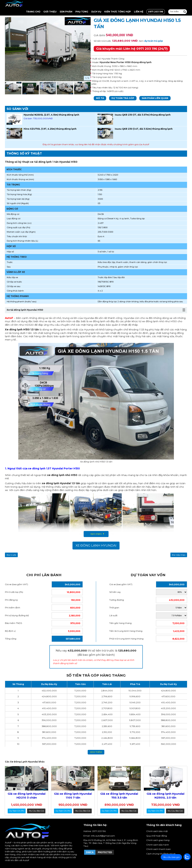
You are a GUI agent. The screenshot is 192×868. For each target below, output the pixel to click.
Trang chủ (33, 12)
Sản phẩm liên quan (155, 98)
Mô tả (100, 98)
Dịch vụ (96, 12)
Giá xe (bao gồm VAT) (16, 584)
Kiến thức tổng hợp (118, 12)
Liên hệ (139, 12)
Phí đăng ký (11, 600)
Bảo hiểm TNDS (13, 623)
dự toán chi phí (17, 811)
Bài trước (11, 555)
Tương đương (117, 600)
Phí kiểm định (13, 608)
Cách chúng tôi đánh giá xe (161, 854)
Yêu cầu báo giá (36, 811)
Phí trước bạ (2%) (14, 592)
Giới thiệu (50, 12)
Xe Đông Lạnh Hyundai (96, 545)
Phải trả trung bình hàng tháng (126, 639)
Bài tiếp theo (179, 555)
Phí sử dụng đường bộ (17, 615)
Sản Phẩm (66, 12)
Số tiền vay (115, 592)
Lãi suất (113, 615)
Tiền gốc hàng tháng (120, 623)
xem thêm (96, 752)
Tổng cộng (11, 639)
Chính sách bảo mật (157, 831)
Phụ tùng (82, 12)
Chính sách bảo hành (158, 845)
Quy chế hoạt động (157, 836)
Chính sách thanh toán (159, 849)
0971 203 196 (156, 12)
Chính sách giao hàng (158, 840)
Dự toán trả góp (123, 98)
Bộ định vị (10, 631)
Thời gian (114, 608)
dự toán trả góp (154, 41)
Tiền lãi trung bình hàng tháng (126, 631)
